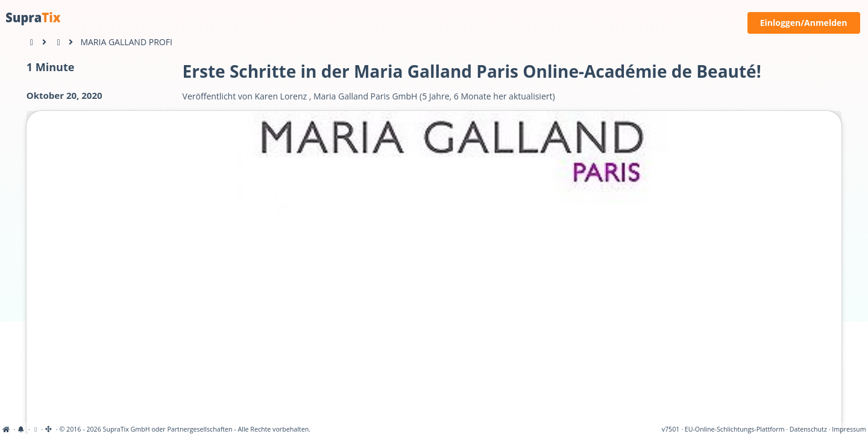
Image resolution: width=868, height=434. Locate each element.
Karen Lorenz (281, 96)
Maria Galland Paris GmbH (365, 96)
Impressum (849, 429)
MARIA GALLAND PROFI (126, 42)
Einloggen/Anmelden (804, 23)
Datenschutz (808, 429)
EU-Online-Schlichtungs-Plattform (735, 429)
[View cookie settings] (35, 429)
